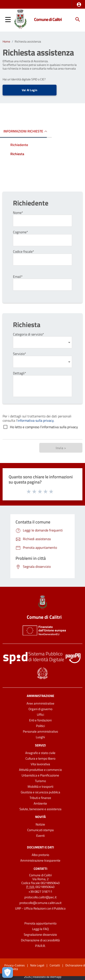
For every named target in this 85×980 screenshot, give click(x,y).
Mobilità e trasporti (40, 787)
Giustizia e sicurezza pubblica (40, 792)
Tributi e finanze (40, 798)
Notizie (40, 824)
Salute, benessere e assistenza (40, 809)
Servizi (40, 745)
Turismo (40, 781)
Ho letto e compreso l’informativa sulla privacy (44, 427)
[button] (79, 5)
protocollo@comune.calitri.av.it (40, 903)
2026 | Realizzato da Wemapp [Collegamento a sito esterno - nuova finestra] (43, 977)
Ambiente (40, 803)
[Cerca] (78, 19)
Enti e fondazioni (40, 720)
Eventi (40, 836)
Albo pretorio (40, 855)
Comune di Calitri (48, 19)
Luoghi (40, 737)
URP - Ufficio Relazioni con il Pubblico (40, 908)
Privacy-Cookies (15, 965)
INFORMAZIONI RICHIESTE (23, 131)
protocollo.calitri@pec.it (40, 897)
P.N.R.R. (40, 946)
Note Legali (37, 965)
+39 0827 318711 (40, 892)
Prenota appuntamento (40, 923)
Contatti (40, 868)
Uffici (40, 715)
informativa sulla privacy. (36, 420)
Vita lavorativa (40, 764)
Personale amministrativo (40, 731)
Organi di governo (40, 709)
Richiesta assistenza (28, 41)
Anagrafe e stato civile (40, 753)
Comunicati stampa (40, 830)
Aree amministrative (40, 703)
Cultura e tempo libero (40, 758)
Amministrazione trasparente (40, 860)
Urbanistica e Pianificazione (40, 775)
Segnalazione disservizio (40, 935)
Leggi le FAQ (40, 929)
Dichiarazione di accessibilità (40, 940)
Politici (40, 726)
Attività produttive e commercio (40, 770)
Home (6, 41)
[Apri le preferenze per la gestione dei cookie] (8, 972)
